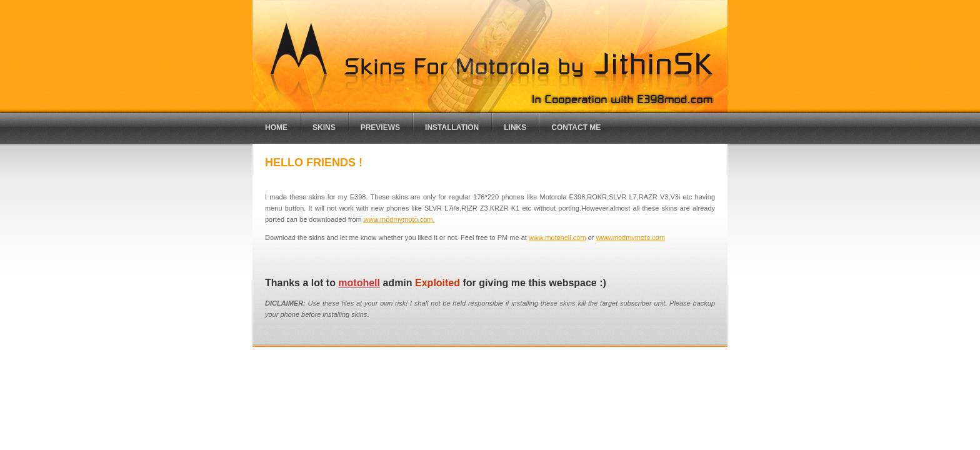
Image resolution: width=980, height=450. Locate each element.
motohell (359, 283)
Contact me (576, 127)
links (515, 127)
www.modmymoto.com (630, 237)
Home (276, 127)
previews (380, 127)
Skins (324, 127)
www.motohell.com (557, 237)
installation (452, 127)
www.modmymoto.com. (399, 219)
